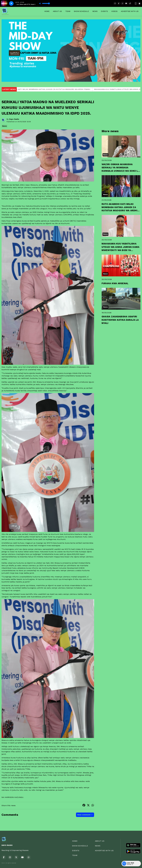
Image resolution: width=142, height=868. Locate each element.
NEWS (95, 11)
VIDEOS (114, 11)
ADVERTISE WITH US (130, 11)
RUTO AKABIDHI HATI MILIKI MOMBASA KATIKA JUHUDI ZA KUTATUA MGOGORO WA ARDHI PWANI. (53, 89)
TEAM (68, 11)
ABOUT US (57, 11)
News (4, 126)
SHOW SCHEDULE (81, 11)
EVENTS (104, 11)
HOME (47, 11)
